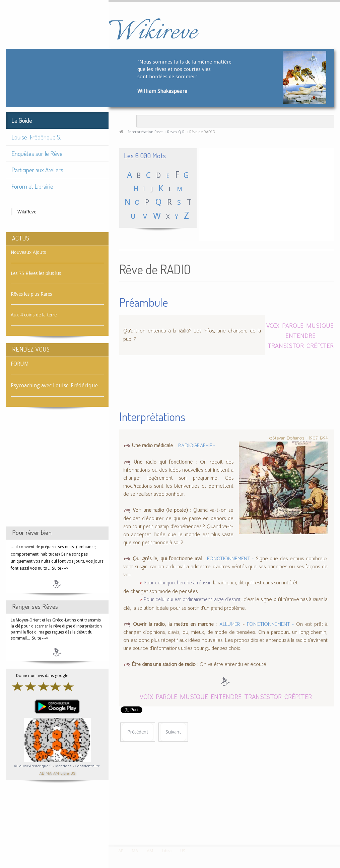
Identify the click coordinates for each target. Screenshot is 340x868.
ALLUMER (230, 624)
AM (56, 773)
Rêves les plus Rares (31, 294)
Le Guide (22, 120)
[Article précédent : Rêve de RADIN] (138, 732)
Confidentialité (87, 766)
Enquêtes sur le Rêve (37, 153)
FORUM (20, 364)
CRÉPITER (320, 345)
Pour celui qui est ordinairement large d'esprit (192, 599)
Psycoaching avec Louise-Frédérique (54, 385)
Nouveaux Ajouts (28, 252)
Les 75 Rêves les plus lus (36, 273)
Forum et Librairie (32, 186)
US (73, 773)
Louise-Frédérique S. (36, 137)
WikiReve (27, 212)
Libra (65, 773)
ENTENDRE (300, 335)
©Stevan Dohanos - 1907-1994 (298, 438)
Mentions (64, 766)
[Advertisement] (57, 473)
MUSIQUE (320, 325)
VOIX (273, 325)
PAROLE (293, 325)
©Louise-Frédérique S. (33, 766)
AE (42, 773)
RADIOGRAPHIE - (197, 446)
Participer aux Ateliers (37, 170)
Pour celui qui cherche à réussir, (178, 583)
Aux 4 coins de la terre (34, 315)
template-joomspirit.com (338, 819)
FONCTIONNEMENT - (230, 559)
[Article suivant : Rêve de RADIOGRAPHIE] (173, 732)
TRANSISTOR (286, 345)
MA (49, 773)
